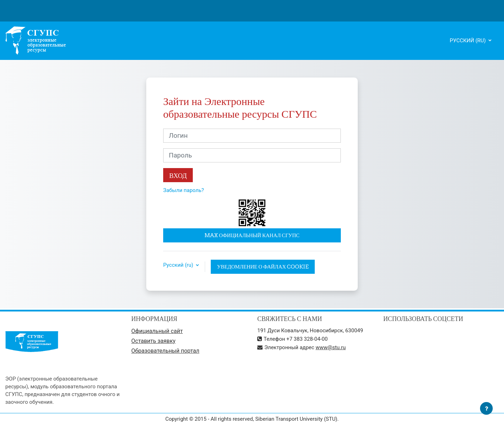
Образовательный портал (165, 351)
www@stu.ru (331, 347)
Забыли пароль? (184, 190)
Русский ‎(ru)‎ (468, 41)
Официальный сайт (157, 331)
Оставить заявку (153, 341)
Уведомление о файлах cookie (263, 267)
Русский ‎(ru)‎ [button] (179, 265)
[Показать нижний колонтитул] (486, 408)
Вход (178, 175)
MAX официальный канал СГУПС (252, 235)
